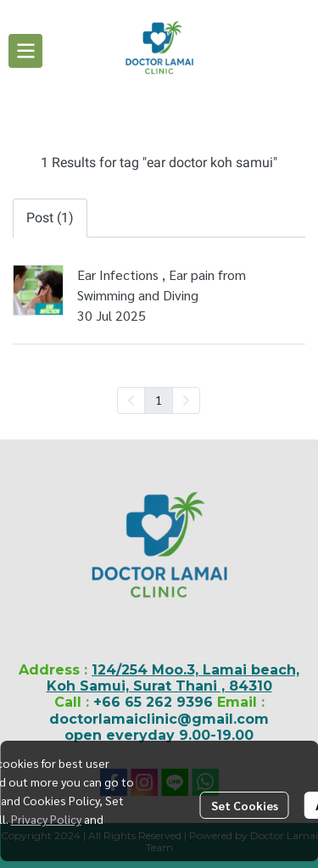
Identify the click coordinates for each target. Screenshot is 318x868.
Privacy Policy (46, 819)
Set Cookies (245, 805)
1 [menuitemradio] (159, 400)
